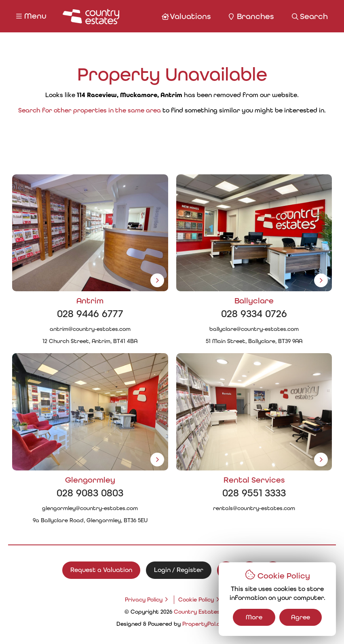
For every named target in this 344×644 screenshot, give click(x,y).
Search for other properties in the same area (90, 110)
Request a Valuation (101, 570)
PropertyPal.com (205, 624)
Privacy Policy (144, 600)
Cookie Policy (196, 600)
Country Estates (197, 612)
